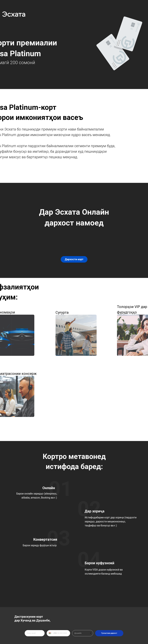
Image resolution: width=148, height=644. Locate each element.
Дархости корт (74, 259)
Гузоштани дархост (109, 633)
